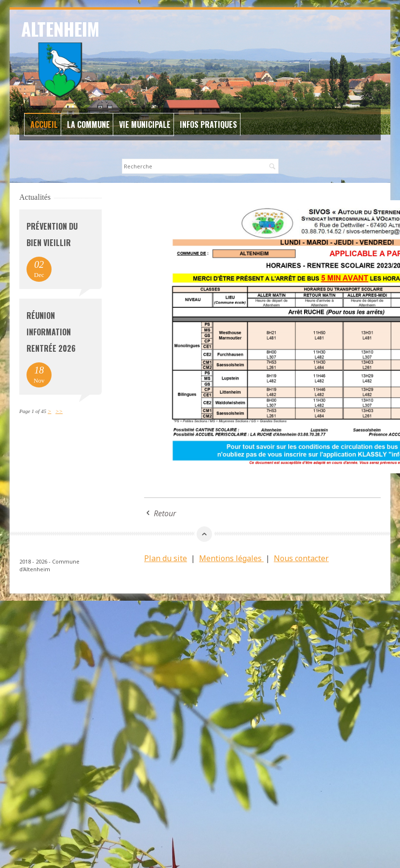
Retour (165, 513)
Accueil (44, 124)
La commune (88, 124)
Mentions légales (231, 558)
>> (59, 411)
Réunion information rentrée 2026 (51, 332)
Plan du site (166, 558)
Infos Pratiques (208, 124)
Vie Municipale (145, 124)
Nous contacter (301, 558)
